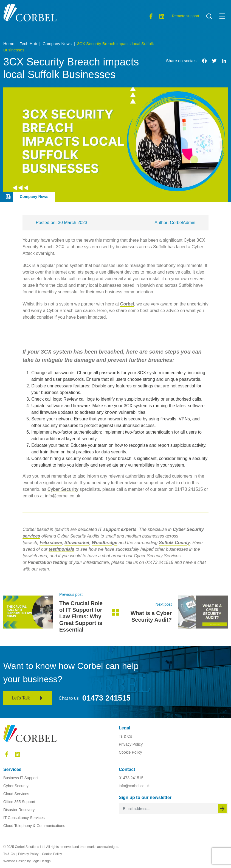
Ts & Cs (125, 736)
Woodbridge (105, 543)
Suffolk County (174, 543)
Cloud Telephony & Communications (34, 826)
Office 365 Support (19, 802)
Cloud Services (16, 794)
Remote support (185, 16)
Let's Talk (21, 698)
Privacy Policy (131, 744)
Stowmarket (77, 543)
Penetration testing (48, 562)
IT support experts (117, 529)
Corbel (127, 304)
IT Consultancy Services (24, 818)
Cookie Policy (130, 752)
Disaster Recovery (19, 810)
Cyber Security (63, 489)
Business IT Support (21, 778)
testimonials (61, 549)
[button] (222, 16)
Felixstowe (51, 543)
